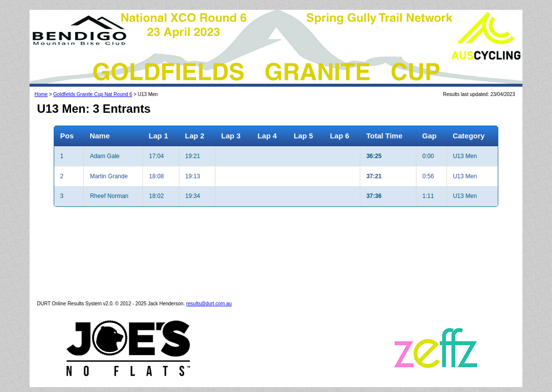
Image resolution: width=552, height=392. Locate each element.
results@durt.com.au (209, 304)
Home (41, 94)
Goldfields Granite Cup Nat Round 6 (93, 94)
